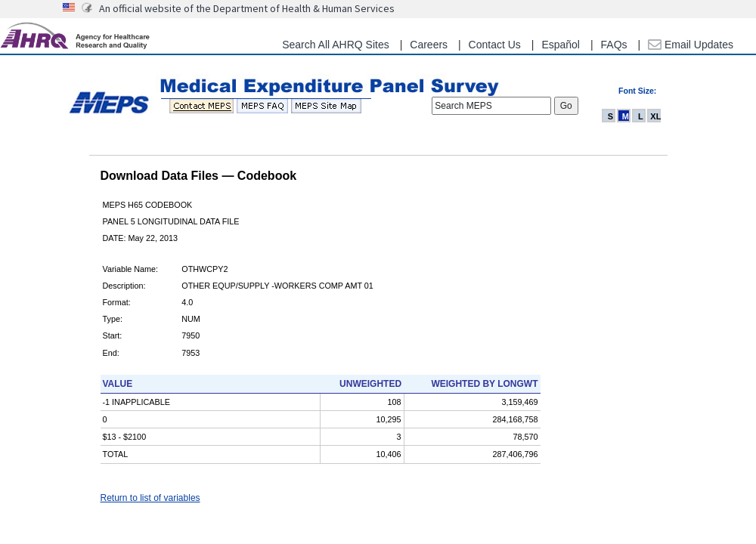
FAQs (614, 45)
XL (655, 116)
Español (561, 45)
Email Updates (691, 45)
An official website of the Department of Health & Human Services (247, 8)
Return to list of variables (150, 498)
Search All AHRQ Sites (336, 45)
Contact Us (495, 45)
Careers (429, 45)
